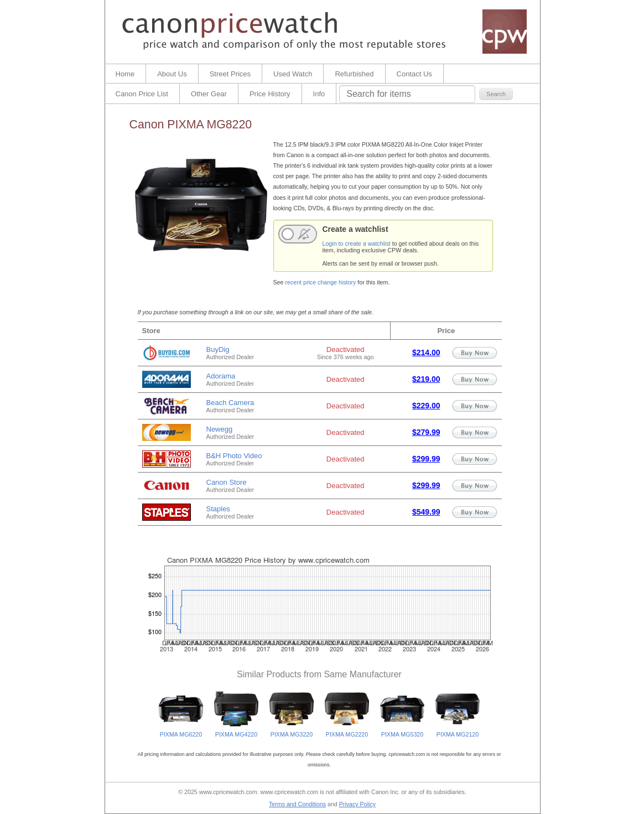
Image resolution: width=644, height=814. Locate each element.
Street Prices (230, 74)
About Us (172, 74)
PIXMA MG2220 (347, 732)
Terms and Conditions (297, 804)
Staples (218, 509)
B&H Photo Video (234, 456)
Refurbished (354, 74)
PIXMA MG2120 (458, 732)
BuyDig (218, 349)
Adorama (221, 376)
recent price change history (320, 282)
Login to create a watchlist (357, 243)
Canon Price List (142, 94)
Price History (270, 94)
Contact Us (414, 74)
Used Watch (293, 74)
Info (319, 94)
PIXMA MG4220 (236, 732)
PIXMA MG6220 (181, 732)
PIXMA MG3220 (292, 732)
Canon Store (227, 482)
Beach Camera (230, 403)
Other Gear (209, 94)
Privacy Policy (357, 804)
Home (125, 74)
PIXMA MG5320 (402, 732)
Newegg (220, 429)
